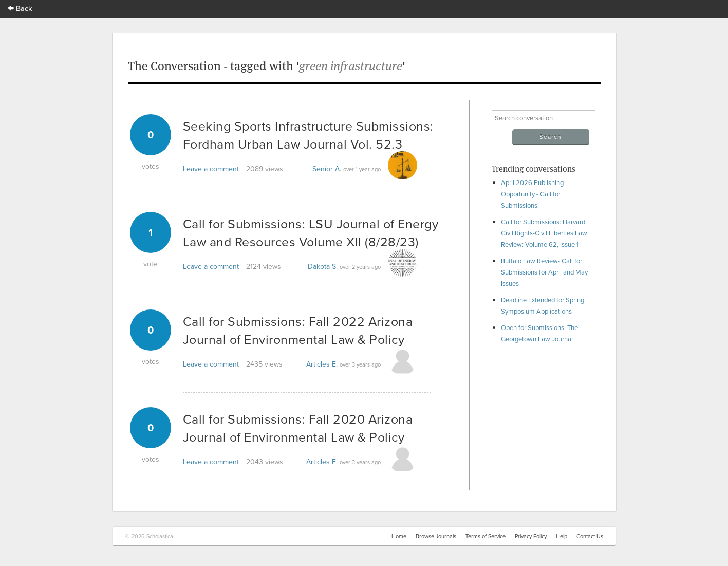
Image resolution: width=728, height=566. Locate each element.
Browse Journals (436, 536)
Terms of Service (486, 536)
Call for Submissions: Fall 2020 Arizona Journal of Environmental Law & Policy (298, 428)
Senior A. (327, 169)
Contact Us (590, 536)
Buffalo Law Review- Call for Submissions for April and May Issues (544, 272)
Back (20, 8)
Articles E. (322, 364)
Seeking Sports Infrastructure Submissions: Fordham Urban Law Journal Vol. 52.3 (308, 135)
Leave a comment (211, 169)
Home (399, 536)
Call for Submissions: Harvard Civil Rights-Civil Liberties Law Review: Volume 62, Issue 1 (544, 233)
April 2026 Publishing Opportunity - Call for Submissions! (532, 194)
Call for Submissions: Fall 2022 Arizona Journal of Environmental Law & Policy (298, 330)
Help (562, 536)
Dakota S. (323, 266)
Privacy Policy (531, 536)
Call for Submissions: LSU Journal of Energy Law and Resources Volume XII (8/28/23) (311, 232)
